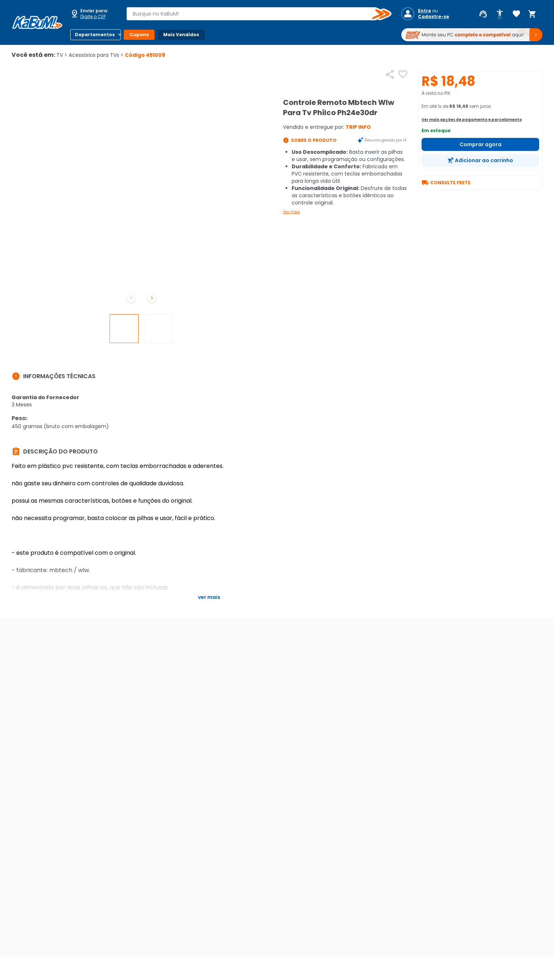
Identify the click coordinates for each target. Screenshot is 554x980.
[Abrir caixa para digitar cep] (93, 14)
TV (62, 55)
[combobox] (254, 14)
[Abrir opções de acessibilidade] (500, 14)
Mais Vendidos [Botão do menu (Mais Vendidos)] (181, 35)
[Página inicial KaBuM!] (37, 22)
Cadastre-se (434, 17)
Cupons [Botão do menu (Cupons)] (139, 35)
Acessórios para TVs (96, 55)
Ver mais (291, 212)
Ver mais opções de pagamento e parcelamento (472, 120)
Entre (424, 11)
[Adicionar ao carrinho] (480, 160)
